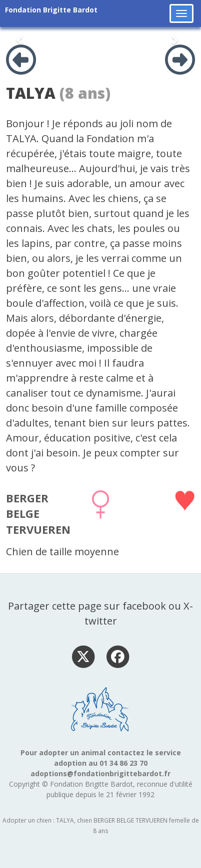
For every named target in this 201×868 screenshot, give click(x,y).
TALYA (31, 93)
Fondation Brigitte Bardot (51, 10)
